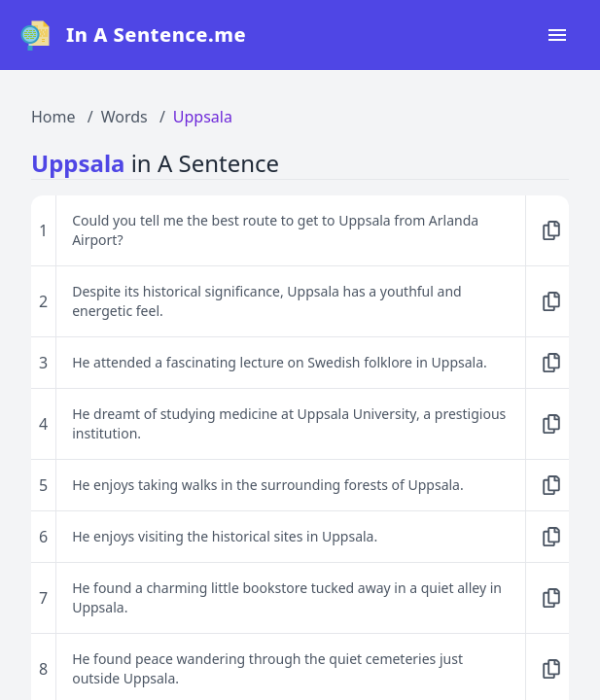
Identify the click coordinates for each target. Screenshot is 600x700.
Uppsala (203, 117)
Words (124, 117)
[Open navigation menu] (557, 35)
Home (53, 117)
